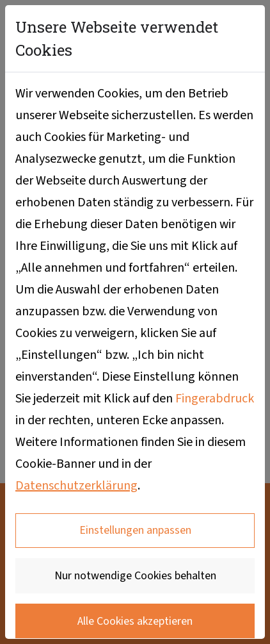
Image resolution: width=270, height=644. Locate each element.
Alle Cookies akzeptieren (135, 621)
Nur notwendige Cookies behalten (135, 576)
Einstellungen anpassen (135, 530)
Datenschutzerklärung (76, 486)
